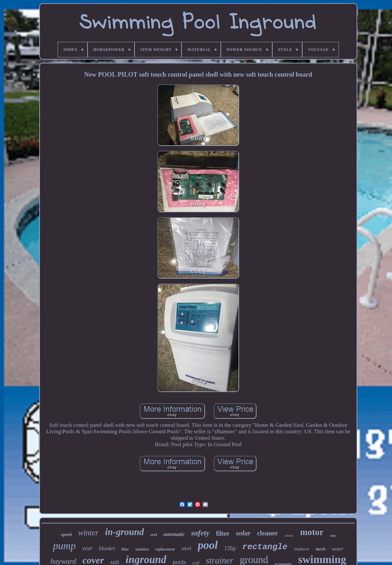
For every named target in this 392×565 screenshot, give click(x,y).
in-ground (124, 532)
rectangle (265, 547)
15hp (230, 548)
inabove (301, 549)
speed (66, 535)
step (333, 535)
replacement (165, 549)
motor (312, 532)
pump (64, 546)
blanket (107, 548)
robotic (289, 536)
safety (200, 533)
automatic (174, 534)
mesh (321, 549)
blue (125, 549)
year (88, 548)
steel (186, 548)
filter (223, 533)
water (338, 549)
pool (208, 545)
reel (154, 535)
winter (88, 533)
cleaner (268, 533)
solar (243, 533)
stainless (142, 549)
